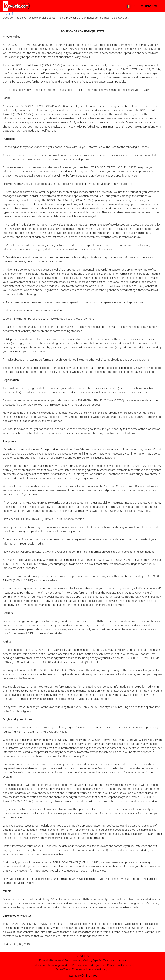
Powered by (82, 976)
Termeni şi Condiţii (59, 965)
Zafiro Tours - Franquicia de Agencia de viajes (83, 969)
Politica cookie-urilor (119, 965)
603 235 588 (119, 961)
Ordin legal (39, 965)
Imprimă (8, 14)
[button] (130, 6)
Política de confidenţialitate (88, 965)
